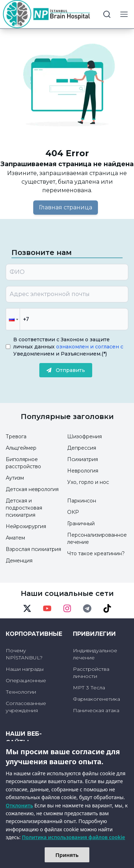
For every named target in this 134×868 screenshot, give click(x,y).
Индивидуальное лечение (95, 654)
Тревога (16, 436)
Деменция (19, 561)
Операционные (26, 680)
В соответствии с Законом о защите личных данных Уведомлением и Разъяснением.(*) (68, 347)
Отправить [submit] (66, 370)
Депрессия (82, 448)
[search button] (107, 14)
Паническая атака (96, 710)
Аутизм (15, 478)
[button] (13, 319)
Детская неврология (32, 489)
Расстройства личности (91, 673)
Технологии (21, 692)
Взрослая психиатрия (33, 549)
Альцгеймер (21, 448)
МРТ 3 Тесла (89, 688)
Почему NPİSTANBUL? (24, 654)
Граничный (81, 524)
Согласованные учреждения (26, 707)
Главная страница (66, 207)
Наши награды (25, 669)
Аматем (15, 538)
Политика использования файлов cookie (73, 837)
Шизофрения (85, 436)
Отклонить (19, 805)
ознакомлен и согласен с (89, 347)
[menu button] (124, 14)
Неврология (83, 471)
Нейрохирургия (26, 526)
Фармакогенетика (96, 699)
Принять (67, 855)
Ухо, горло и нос (88, 482)
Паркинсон (82, 501)
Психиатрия (83, 459)
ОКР (73, 512)
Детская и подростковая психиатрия (24, 508)
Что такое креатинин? (96, 553)
